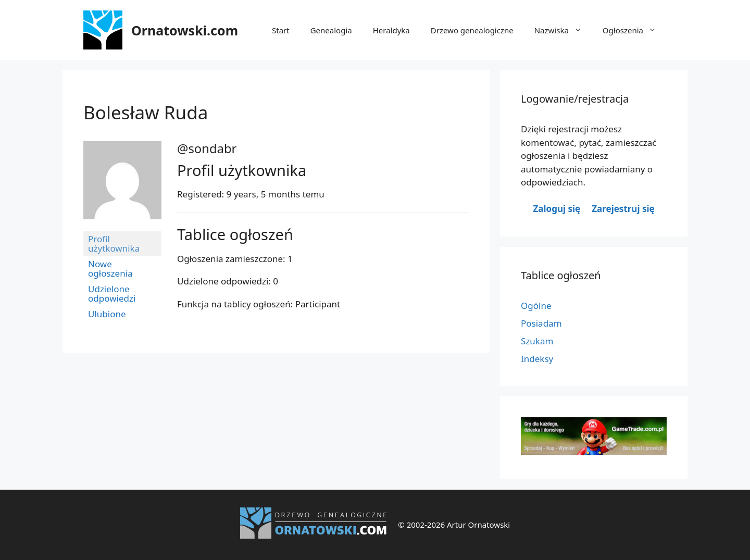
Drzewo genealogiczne (472, 30)
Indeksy (537, 359)
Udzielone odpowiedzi (112, 294)
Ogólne (536, 306)
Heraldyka (391, 30)
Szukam (537, 341)
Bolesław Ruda (146, 112)
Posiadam (541, 323)
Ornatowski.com (185, 30)
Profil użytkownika (114, 244)
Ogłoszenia (635, 30)
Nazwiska (563, 30)
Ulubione (107, 314)
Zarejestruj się (623, 209)
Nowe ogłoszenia (110, 269)
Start (281, 30)
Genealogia (331, 30)
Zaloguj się (557, 209)
